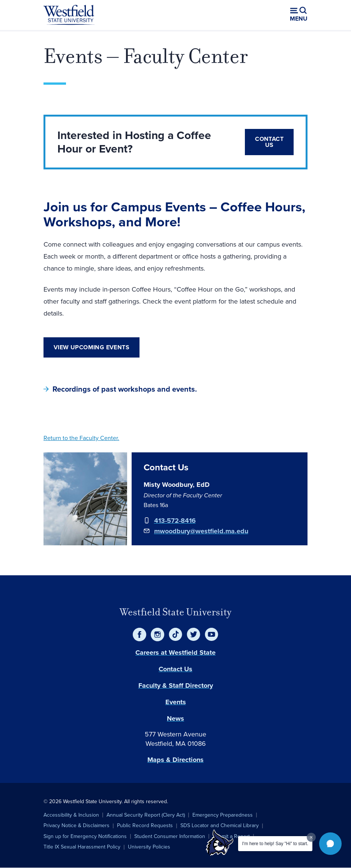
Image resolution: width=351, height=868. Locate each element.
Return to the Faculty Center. (81, 438)
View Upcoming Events (91, 347)
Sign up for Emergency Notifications (85, 836)
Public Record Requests (145, 825)
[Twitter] (193, 635)
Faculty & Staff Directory (176, 685)
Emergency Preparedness (223, 815)
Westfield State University (175, 612)
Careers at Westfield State (175, 652)
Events (176, 702)
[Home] (69, 15)
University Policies (149, 847)
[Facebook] (139, 635)
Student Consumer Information (170, 836)
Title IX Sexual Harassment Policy (82, 847)
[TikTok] (175, 635)
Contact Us (269, 142)
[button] (330, 844)
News (175, 718)
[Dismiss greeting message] (311, 837)
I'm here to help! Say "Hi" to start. (275, 844)
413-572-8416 (175, 521)
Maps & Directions (175, 760)
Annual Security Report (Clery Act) (146, 815)
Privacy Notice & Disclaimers (76, 825)
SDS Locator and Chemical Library (220, 825)
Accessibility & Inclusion (71, 815)
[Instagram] (157, 635)
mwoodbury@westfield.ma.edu (201, 531)
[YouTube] (211, 635)
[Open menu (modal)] (299, 15)
